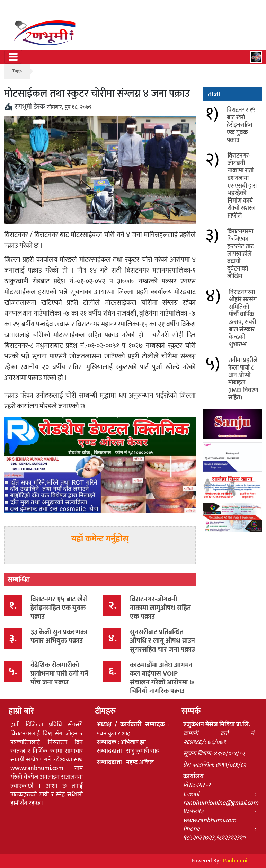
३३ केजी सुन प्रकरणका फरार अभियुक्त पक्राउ (59, 636)
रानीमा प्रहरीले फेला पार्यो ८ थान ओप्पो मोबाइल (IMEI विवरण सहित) (243, 379)
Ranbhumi (235, 861)
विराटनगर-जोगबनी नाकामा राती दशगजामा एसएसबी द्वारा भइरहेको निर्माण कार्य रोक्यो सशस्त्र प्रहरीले (242, 186)
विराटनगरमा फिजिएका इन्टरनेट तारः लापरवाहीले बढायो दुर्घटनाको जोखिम (241, 254)
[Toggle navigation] (13, 57)
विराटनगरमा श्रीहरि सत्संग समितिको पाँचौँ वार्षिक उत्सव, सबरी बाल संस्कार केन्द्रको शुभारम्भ (243, 318)
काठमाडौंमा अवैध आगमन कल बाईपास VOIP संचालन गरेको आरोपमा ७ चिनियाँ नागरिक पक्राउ (162, 678)
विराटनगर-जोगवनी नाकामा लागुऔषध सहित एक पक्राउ (160, 608)
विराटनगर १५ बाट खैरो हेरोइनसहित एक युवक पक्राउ (59, 608)
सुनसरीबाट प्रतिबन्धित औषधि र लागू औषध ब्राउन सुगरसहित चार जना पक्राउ (162, 641)
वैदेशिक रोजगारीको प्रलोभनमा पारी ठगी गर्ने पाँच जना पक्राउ (59, 674)
